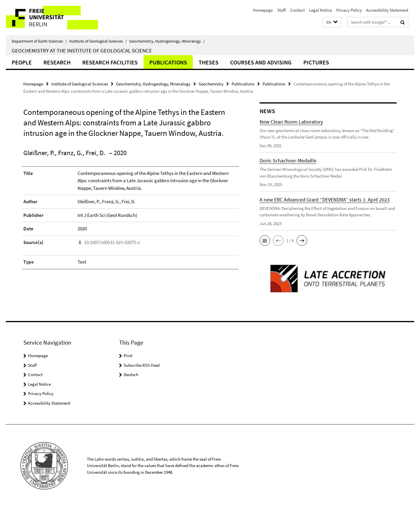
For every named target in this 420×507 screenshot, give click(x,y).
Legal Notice (321, 10)
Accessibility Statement (387, 10)
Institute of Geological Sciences (98, 41)
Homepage (263, 10)
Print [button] (128, 356)
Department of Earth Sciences (39, 41)
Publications (168, 62)
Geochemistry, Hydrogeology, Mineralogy (167, 41)
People (22, 62)
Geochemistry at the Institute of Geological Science (82, 50)
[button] (332, 22)
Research (57, 62)
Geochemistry (211, 84)
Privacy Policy (349, 10)
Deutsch (131, 374)
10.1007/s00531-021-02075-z (112, 242)
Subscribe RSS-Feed (142, 365)
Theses (209, 62)
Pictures (316, 62)
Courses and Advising (261, 62)
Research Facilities (110, 62)
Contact (297, 10)
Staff (281, 10)
